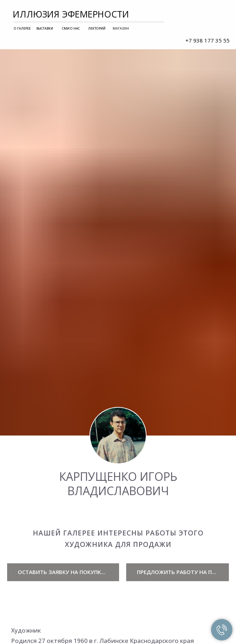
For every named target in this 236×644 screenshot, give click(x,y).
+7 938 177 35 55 (207, 40)
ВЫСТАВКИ (45, 28)
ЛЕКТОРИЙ (97, 28)
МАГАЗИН (121, 28)
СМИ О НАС (71, 28)
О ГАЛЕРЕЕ (22, 28)
